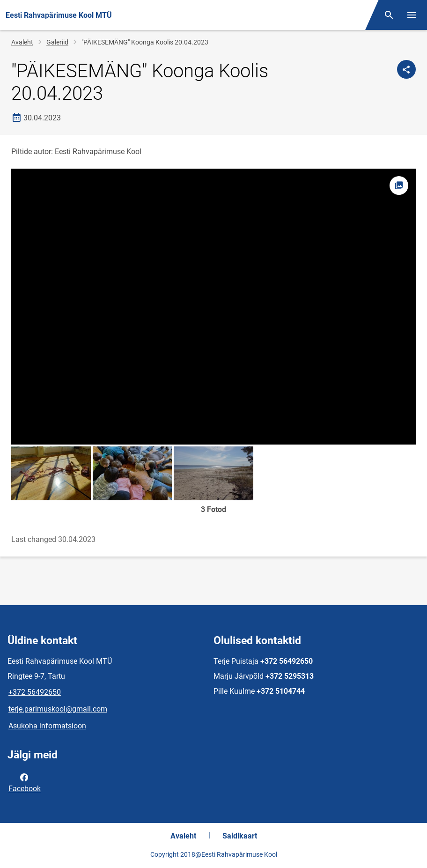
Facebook (25, 782)
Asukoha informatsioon (47, 726)
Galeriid (57, 42)
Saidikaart (240, 836)
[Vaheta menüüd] (412, 15)
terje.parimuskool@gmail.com (58, 709)
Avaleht (22, 42)
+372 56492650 (35, 692)
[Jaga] (406, 69)
